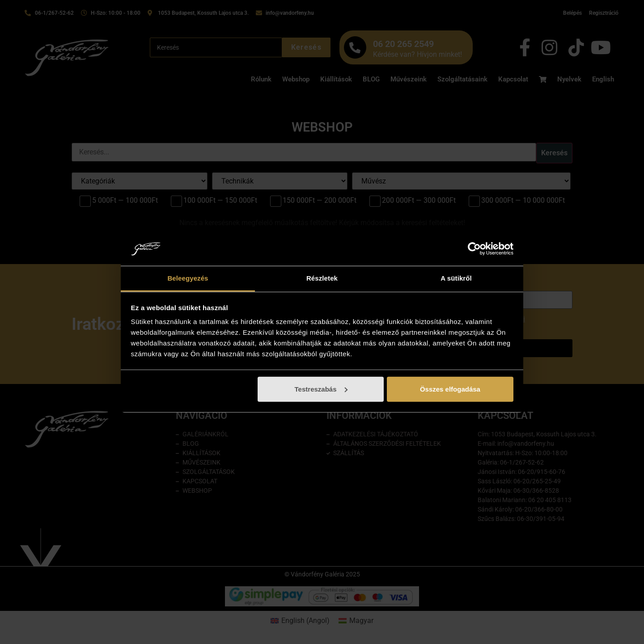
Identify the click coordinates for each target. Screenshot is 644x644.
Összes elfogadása (450, 389)
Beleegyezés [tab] (188, 278)
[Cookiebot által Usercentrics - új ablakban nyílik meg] (474, 249)
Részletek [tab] (322, 278)
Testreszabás (321, 389)
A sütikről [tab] (456, 278)
